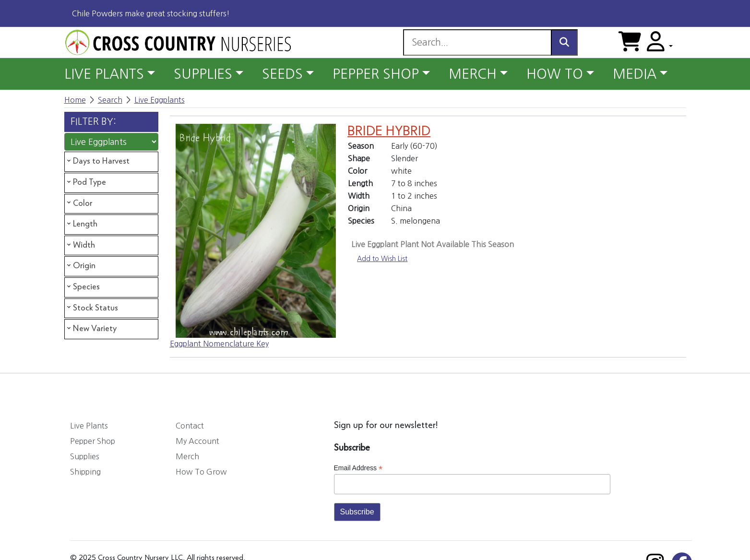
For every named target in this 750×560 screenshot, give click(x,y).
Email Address (358, 468)
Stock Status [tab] (92, 308)
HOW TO (555, 74)
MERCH (473, 74)
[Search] (477, 42)
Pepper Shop (93, 441)
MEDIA (635, 74)
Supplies (85, 456)
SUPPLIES (203, 74)
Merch (187, 456)
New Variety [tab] (91, 329)
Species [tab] (83, 287)
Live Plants (89, 426)
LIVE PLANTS (104, 74)
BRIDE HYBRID (389, 131)
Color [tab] (79, 203)
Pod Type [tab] (86, 182)
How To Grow (201, 472)
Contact (190, 426)
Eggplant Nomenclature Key (219, 344)
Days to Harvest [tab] (97, 161)
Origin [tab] (80, 266)
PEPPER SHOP (376, 74)
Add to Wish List (382, 259)
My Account (197, 441)
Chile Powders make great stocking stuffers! (151, 13)
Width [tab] (80, 245)
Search (110, 100)
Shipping (85, 472)
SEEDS (282, 74)
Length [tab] (81, 224)
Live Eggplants (160, 100)
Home (75, 100)
